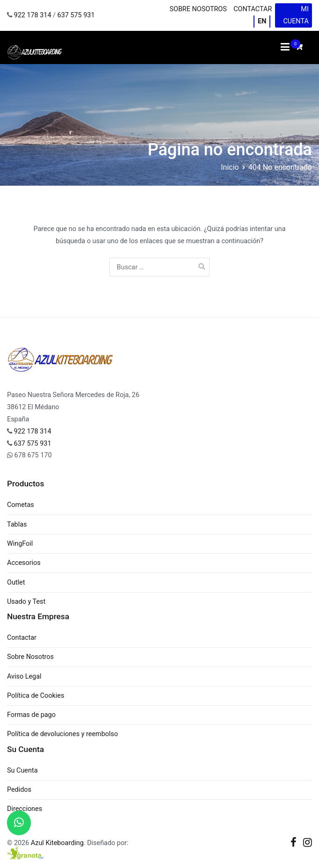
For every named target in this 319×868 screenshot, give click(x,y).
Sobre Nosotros (198, 9)
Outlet (16, 582)
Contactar (253, 9)
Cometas (21, 505)
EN (262, 21)
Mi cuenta (296, 15)
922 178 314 (33, 15)
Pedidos (19, 790)
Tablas (17, 524)
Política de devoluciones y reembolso (62, 734)
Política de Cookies (36, 696)
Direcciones (25, 809)
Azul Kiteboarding (57, 843)
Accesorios (24, 563)
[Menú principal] (285, 47)
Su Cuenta (22, 770)
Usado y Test (26, 602)
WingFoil (20, 544)
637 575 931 (76, 15)
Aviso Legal (24, 676)
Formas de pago (31, 715)
